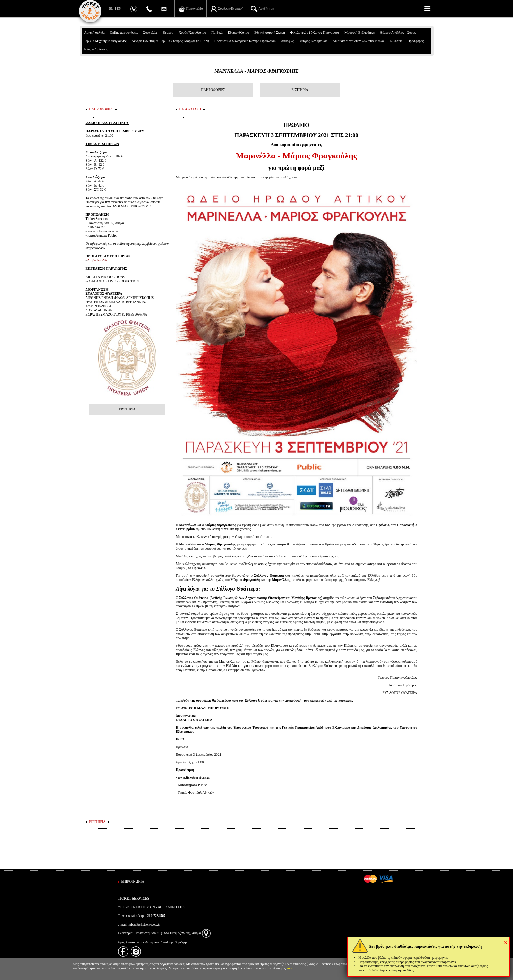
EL (111, 8)
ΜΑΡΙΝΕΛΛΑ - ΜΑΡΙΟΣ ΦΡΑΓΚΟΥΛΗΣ (256, 71)
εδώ (290, 968)
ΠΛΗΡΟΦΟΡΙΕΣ (213, 90)
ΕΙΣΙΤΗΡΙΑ (300, 90)
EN (119, 8)
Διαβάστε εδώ (97, 260)
